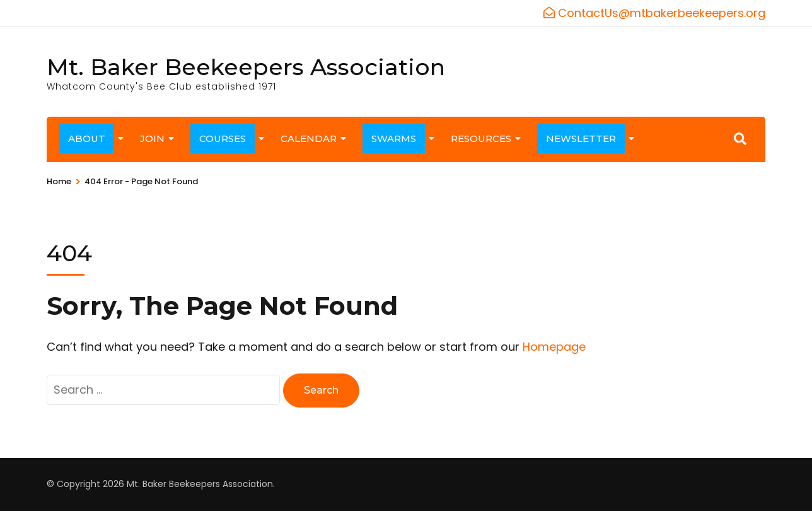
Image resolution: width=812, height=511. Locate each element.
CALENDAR (309, 138)
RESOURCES (481, 138)
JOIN (152, 138)
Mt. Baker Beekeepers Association (246, 67)
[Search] (740, 139)
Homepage (554, 347)
